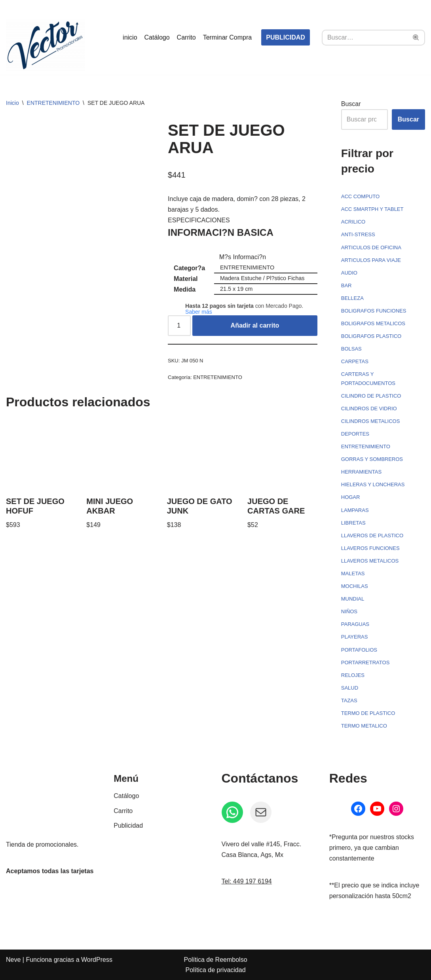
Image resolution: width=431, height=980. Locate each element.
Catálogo (157, 37)
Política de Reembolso (215, 960)
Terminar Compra (228, 37)
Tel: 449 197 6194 (247, 881)
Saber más (199, 312)
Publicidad (128, 826)
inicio (130, 37)
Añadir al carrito (255, 325)
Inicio (12, 103)
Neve (13, 960)
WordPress (97, 960)
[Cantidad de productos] (179, 326)
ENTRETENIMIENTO (53, 103)
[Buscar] (365, 38)
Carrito (186, 37)
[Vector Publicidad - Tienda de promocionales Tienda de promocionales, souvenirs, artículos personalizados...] (46, 45)
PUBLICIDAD (286, 37)
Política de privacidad (215, 970)
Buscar (351, 104)
